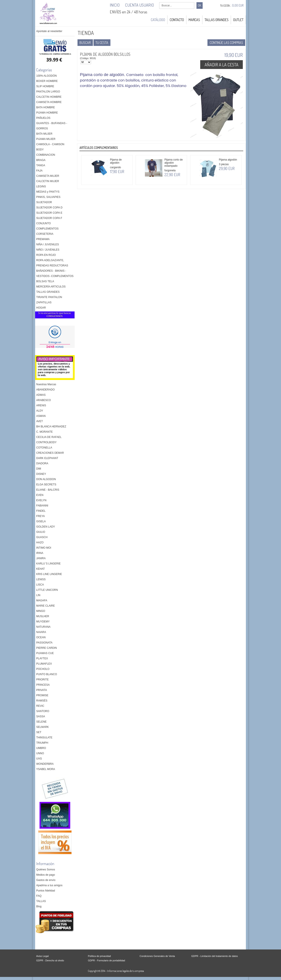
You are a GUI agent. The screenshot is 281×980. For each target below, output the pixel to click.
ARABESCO (44, 400)
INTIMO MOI (44, 548)
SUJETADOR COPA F (49, 218)
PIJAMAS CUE (45, 653)
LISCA (40, 585)
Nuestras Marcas (46, 384)
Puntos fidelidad (46, 891)
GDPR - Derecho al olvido (50, 960)
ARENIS (41, 405)
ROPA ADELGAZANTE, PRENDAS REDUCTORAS (52, 263)
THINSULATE (44, 738)
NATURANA (43, 627)
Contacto (177, 20)
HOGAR (41, 308)
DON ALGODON (46, 479)
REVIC (40, 706)
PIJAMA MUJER (46, 139)
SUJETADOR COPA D (49, 208)
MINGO (41, 611)
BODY (40, 150)
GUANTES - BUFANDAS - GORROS (52, 126)
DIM (39, 469)
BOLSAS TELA (45, 281)
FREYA (41, 516)
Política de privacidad (99, 956)
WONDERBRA (45, 764)
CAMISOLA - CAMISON (50, 144)
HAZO (40, 542)
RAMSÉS (42, 701)
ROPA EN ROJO (46, 255)
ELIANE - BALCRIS (48, 490)
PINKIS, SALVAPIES (48, 197)
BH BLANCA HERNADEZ (51, 427)
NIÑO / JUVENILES (48, 250)
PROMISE (42, 695)
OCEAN (41, 637)
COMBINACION (46, 155)
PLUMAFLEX (44, 664)
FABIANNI (42, 506)
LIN (38, 595)
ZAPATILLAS (44, 302)
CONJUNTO (43, 223)
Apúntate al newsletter (49, 31)
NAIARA (41, 632)
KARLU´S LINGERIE (48, 564)
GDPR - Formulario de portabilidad (106, 960)
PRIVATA (42, 690)
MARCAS (194, 20)
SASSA (41, 716)
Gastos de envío (46, 880)
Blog (39, 906)
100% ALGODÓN (46, 76)
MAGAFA (42, 600)
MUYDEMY (43, 622)
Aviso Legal (42, 956)
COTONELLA (44, 448)
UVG (39, 759)
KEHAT (41, 569)
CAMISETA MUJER (48, 176)
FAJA (39, 171)
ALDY (40, 411)
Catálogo (158, 20)
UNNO (40, 753)
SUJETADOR (44, 202)
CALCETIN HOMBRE (49, 97)
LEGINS (41, 186)
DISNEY (41, 474)
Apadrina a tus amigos (49, 885)
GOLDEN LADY (46, 527)
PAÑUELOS (43, 118)
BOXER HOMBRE (47, 81)
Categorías (44, 70)
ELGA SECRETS (46, 485)
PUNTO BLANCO (47, 674)
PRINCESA (43, 685)
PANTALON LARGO (48, 92)
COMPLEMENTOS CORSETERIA (47, 231)
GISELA (41, 521)
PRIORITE (42, 680)
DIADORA (42, 463)
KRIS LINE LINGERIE (49, 574)
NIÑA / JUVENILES (48, 244)
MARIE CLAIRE (46, 606)
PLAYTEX (42, 658)
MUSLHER (43, 616)
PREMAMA (43, 239)
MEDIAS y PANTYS (48, 192)
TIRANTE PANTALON (49, 297)
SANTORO (43, 711)
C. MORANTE (44, 432)
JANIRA (41, 558)
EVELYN (41, 500)
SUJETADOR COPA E (49, 213)
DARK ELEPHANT (47, 458)
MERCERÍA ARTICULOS (51, 287)
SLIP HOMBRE (45, 86)
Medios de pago (46, 875)
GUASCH (42, 537)
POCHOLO (43, 669)
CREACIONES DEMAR (50, 453)
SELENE (41, 722)
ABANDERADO (45, 390)
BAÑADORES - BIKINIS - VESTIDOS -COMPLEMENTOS (55, 273)
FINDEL (41, 511)
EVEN (40, 495)
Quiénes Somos (46, 870)
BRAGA (41, 160)
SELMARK (42, 727)
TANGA (41, 165)
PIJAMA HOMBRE (47, 113)
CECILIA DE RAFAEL (49, 437)
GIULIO (41, 532)
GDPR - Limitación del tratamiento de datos (214, 956)
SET (39, 732)
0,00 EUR (238, 5)
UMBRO (41, 748)
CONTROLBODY (46, 442)
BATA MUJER (44, 134)
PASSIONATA (44, 643)
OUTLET (238, 20)
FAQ (39, 896)
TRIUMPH (42, 743)
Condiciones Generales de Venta (157, 956)
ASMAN (41, 416)
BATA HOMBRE (46, 107)
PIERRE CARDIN (47, 648)
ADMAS (41, 395)
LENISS (41, 579)
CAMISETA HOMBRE (49, 102)
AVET (40, 421)
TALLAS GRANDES (217, 20)
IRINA (40, 553)
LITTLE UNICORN (47, 590)
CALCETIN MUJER (48, 181)
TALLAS (41, 901)
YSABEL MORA (46, 769)
